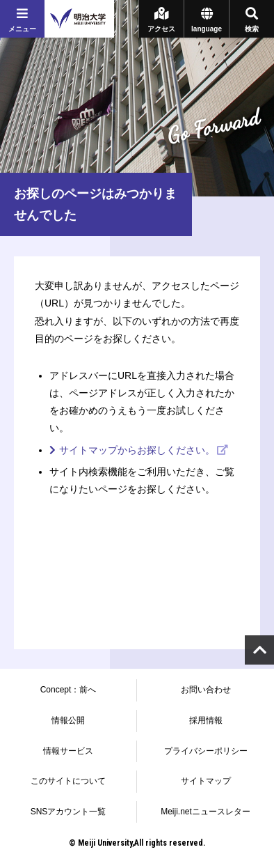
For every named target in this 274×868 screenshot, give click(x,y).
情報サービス (68, 751)
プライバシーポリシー (206, 751)
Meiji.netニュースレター (205, 812)
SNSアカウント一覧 (68, 812)
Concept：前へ (68, 690)
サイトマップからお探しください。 (137, 450)
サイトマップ (206, 781)
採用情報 (206, 720)
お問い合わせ (206, 690)
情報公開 (68, 720)
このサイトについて (68, 781)
